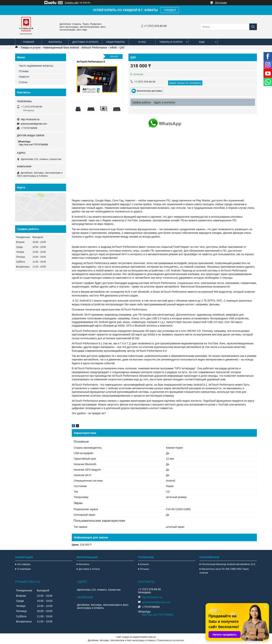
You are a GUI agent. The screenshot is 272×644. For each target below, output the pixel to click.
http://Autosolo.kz (30, 119)
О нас (142, 42)
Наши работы (116, 42)
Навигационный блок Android (61, 48)
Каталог (145, 564)
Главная (29, 42)
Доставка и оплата (85, 42)
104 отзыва (221, 3)
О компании (24, 569)
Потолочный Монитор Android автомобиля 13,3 (228, 564)
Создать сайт (72, 3)
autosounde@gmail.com (34, 124)
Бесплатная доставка (150, 91)
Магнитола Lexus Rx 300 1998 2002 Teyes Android (224, 571)
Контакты (55, 42)
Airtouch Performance (94, 48)
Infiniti (113, 48)
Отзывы (24, 71)
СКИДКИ (170, 10)
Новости (24, 77)
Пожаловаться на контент (171, 640)
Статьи (23, 82)
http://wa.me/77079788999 (33, 145)
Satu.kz (152, 637)
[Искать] (253, 27)
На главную (24, 564)
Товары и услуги (171, 42)
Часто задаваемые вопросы (36, 66)
